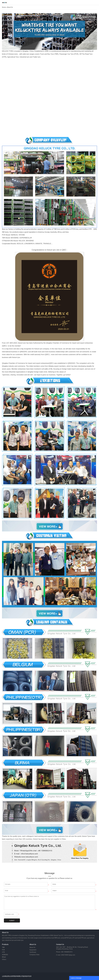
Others (4, 959)
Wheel (4, 957)
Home (4, 7)
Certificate (33, 952)
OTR (3, 952)
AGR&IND (5, 955)
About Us (10, 7)
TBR (3, 947)
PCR (3, 950)
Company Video (34, 955)
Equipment (33, 950)
